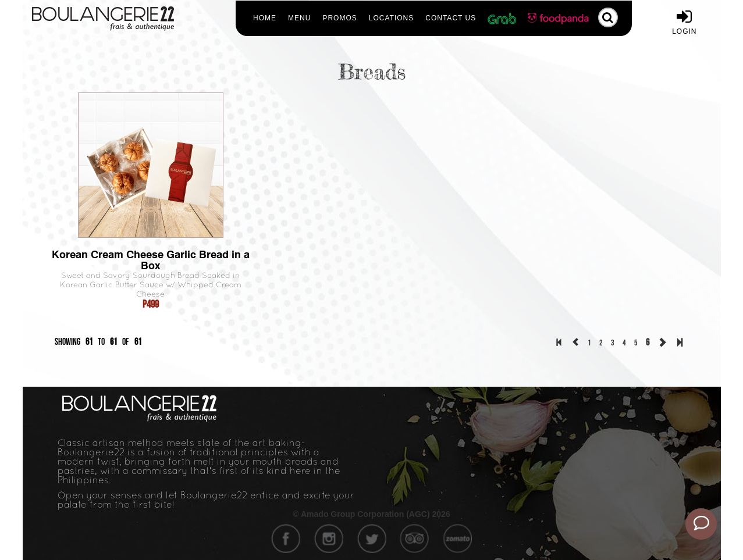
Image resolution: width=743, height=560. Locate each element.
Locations (391, 18)
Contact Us (451, 18)
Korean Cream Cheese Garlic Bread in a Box (151, 260)
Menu (299, 18)
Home (265, 18)
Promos (339, 18)
